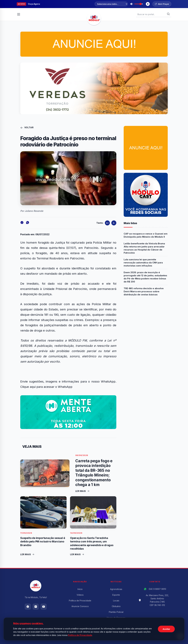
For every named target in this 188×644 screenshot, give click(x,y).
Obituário (116, 606)
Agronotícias (116, 589)
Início (80, 589)
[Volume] (139, 4)
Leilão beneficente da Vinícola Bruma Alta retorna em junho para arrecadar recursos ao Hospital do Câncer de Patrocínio (144, 248)
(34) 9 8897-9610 (157, 589)
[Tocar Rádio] (148, 4)
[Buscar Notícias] (152, 14)
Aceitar (166, 629)
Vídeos (80, 595)
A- (114, 223)
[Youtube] (44, 607)
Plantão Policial (116, 612)
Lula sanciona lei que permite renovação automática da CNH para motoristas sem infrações (143, 263)
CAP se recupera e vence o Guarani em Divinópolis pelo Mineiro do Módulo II (146, 235)
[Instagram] (36, 607)
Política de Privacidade (80, 601)
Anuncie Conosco (80, 606)
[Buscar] (168, 14)
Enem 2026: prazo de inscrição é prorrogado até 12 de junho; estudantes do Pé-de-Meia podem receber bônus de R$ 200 (145, 277)
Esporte (116, 595)
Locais (116, 601)
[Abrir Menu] (19, 14)
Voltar (27, 128)
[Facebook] (28, 607)
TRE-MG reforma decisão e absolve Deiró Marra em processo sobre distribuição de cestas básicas (144, 291)
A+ (107, 223)
